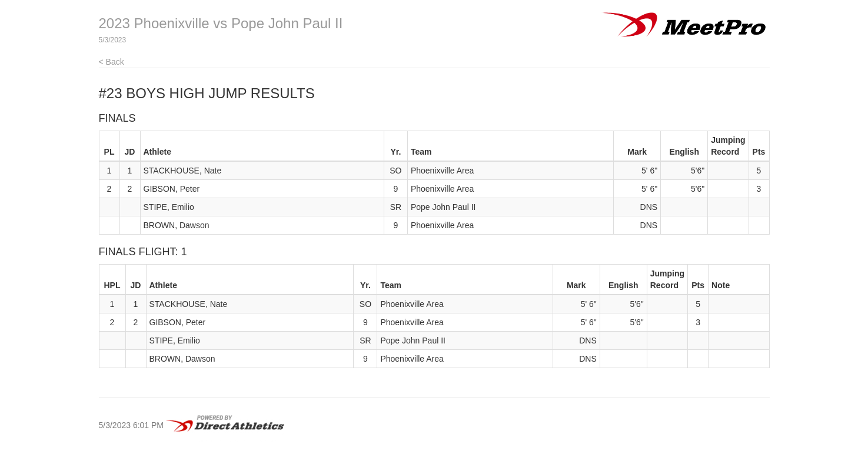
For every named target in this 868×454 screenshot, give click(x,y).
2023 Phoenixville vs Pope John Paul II (221, 23)
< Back (112, 62)
